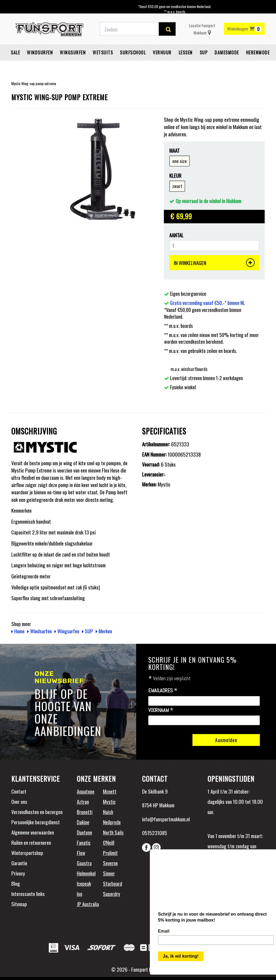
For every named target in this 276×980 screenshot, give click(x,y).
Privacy (18, 873)
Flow (81, 853)
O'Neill (109, 842)
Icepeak (84, 883)
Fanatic (84, 842)
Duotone (84, 832)
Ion (80, 894)
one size (180, 161)
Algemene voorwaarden (33, 832)
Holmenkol (86, 873)
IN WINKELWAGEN (214, 263)
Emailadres (163, 691)
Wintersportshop (27, 853)
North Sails (113, 832)
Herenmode (258, 53)
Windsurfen (40, 53)
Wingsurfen (73, 53)
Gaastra (84, 863)
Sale (15, 53)
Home (18, 631)
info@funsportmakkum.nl (166, 819)
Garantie (19, 863)
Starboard (113, 883)
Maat (174, 150)
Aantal (176, 235)
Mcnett (110, 791)
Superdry (112, 894)
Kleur (175, 176)
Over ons (19, 801)
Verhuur (162, 53)
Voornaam (161, 710)
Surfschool (133, 53)
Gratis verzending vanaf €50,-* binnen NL (208, 303)
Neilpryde (112, 822)
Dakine (83, 822)
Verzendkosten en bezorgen (37, 812)
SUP (204, 53)
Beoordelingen (243, 880)
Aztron (83, 801)
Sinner (109, 873)
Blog (16, 883)
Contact (19, 791)
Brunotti (85, 812)
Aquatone (86, 791)
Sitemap (19, 904)
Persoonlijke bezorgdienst (36, 822)
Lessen (186, 53)
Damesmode (227, 53)
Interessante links (28, 894)
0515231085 (155, 833)
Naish (108, 812)
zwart (177, 186)
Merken (104, 631)
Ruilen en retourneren (31, 842)
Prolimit (110, 853)
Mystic (109, 801)
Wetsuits (103, 53)
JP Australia (88, 904)
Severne (110, 863)
